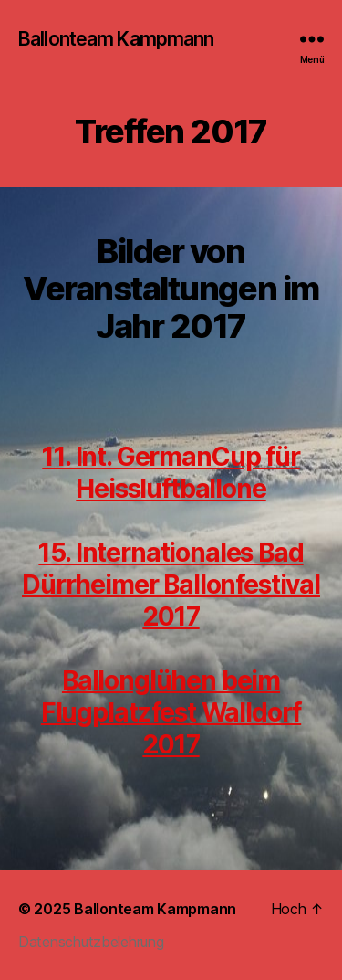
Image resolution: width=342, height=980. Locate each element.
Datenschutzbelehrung (91, 942)
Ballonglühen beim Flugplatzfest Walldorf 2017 (171, 712)
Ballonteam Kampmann (116, 39)
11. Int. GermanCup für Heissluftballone (171, 473)
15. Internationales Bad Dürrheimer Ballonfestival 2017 (171, 585)
